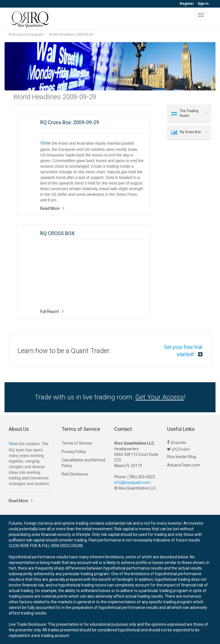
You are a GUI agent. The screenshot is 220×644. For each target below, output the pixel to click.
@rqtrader (178, 442)
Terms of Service (77, 443)
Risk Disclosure (75, 474)
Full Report (50, 311)
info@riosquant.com (132, 483)
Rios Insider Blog (182, 457)
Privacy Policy (74, 452)
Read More (50, 208)
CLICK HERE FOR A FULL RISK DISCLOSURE (46, 546)
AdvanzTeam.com (184, 465)
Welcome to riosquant (26, 35)
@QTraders (180, 449)
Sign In (203, 4)
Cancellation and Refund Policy (83, 463)
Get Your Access (160, 397)
